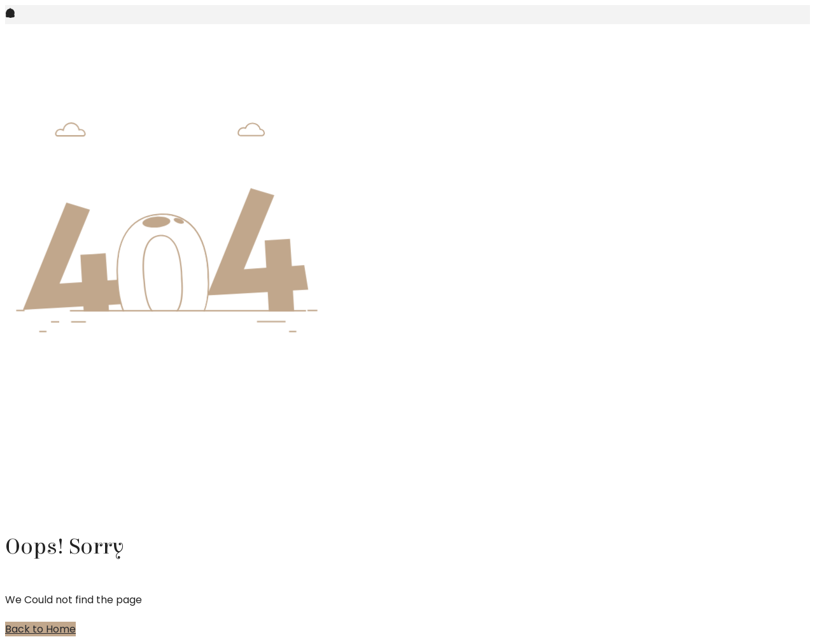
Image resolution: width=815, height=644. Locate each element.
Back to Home (40, 629)
